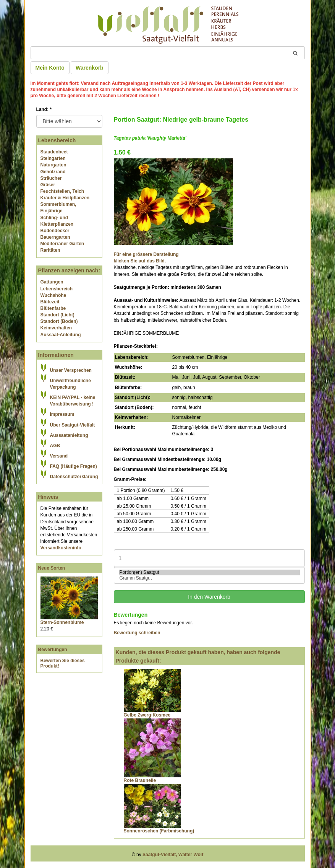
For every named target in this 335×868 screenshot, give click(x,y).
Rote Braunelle (140, 780)
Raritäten (50, 250)
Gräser (48, 185)
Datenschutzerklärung (74, 477)
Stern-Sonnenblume (62, 622)
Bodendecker (55, 231)
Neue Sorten (52, 568)
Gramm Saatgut (209, 578)
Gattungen (52, 282)
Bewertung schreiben (137, 633)
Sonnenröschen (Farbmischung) (159, 831)
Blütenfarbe (53, 308)
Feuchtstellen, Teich (62, 191)
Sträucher (51, 178)
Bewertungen (53, 650)
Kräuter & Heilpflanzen (65, 198)
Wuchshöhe (53, 295)
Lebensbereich (57, 289)
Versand (59, 456)
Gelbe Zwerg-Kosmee (147, 715)
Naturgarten (53, 165)
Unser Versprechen (71, 370)
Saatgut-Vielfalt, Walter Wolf (173, 855)
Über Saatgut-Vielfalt (73, 425)
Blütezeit (50, 302)
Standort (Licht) (57, 315)
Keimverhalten (56, 328)
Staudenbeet (54, 152)
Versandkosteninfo (61, 548)
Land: (44, 109)
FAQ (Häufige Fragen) (74, 466)
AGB (55, 446)
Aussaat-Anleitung (61, 335)
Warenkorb (90, 68)
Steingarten (53, 158)
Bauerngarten (55, 237)
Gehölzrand (53, 172)
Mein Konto (50, 68)
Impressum (62, 414)
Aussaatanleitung (69, 435)
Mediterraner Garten (62, 244)
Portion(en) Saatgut (209, 572)
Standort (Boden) (59, 321)
